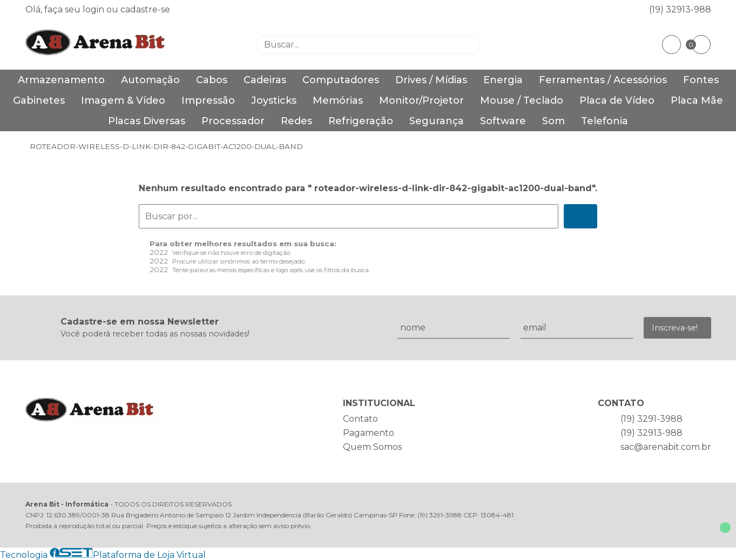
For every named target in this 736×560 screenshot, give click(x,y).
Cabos (212, 80)
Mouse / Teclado (522, 100)
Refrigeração (361, 121)
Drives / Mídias (431, 80)
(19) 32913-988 (680, 9)
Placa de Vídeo (617, 100)
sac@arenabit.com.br (666, 447)
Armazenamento (61, 80)
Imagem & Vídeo (123, 100)
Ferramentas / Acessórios (603, 80)
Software (503, 121)
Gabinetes (39, 100)
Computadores (341, 80)
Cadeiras (265, 80)
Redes (296, 121)
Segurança (437, 121)
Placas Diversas (147, 121)
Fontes (701, 80)
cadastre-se (145, 9)
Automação (150, 80)
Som (553, 121)
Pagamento (369, 433)
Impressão (208, 100)
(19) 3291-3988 (651, 419)
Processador (233, 121)
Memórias (338, 100)
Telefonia (605, 121)
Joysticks (274, 100)
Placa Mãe (697, 100)
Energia (503, 80)
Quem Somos (372, 447)
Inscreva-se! (675, 328)
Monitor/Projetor (421, 100)
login (94, 9)
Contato (360, 419)
